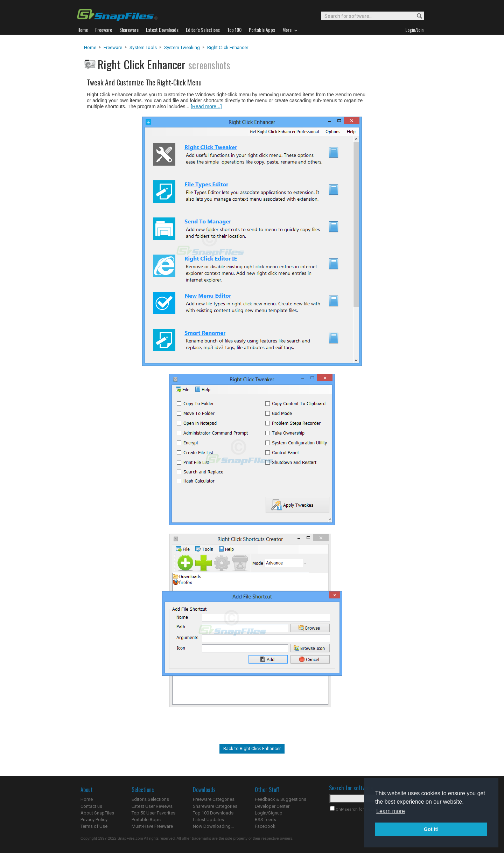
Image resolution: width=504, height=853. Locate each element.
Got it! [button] (431, 829)
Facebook (265, 826)
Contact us (91, 806)
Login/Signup (269, 813)
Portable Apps (146, 820)
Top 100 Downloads (213, 813)
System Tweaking (182, 47)
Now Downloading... (213, 826)
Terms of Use (94, 826)
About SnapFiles (97, 813)
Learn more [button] (391, 811)
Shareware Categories (215, 806)
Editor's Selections (150, 799)
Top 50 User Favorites (153, 813)
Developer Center (272, 806)
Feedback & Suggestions (281, 799)
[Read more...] (206, 106)
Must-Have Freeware (152, 826)
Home (90, 47)
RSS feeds (265, 820)
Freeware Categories (214, 799)
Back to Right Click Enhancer (252, 748)
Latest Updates (208, 820)
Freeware (113, 47)
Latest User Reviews (152, 806)
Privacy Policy (94, 820)
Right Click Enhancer (228, 47)
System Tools (143, 47)
